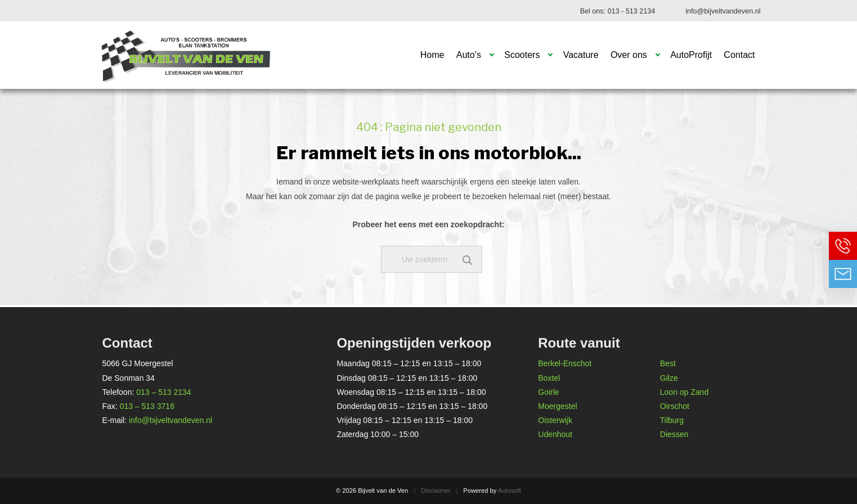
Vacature (581, 55)
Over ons (629, 55)
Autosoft (510, 490)
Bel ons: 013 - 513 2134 (618, 11)
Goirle (548, 392)
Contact (739, 55)
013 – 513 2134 (163, 392)
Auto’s (469, 55)
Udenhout (555, 434)
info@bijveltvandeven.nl (723, 11)
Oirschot (675, 406)
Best (668, 363)
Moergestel (557, 406)
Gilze (669, 378)
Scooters (522, 55)
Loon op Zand (684, 392)
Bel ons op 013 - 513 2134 (843, 246)
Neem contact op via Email (843, 274)
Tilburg (672, 420)
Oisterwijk (555, 420)
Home (432, 55)
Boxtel (549, 378)
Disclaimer (436, 490)
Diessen (674, 434)
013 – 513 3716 (147, 406)
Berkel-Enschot (565, 363)
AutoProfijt (691, 55)
